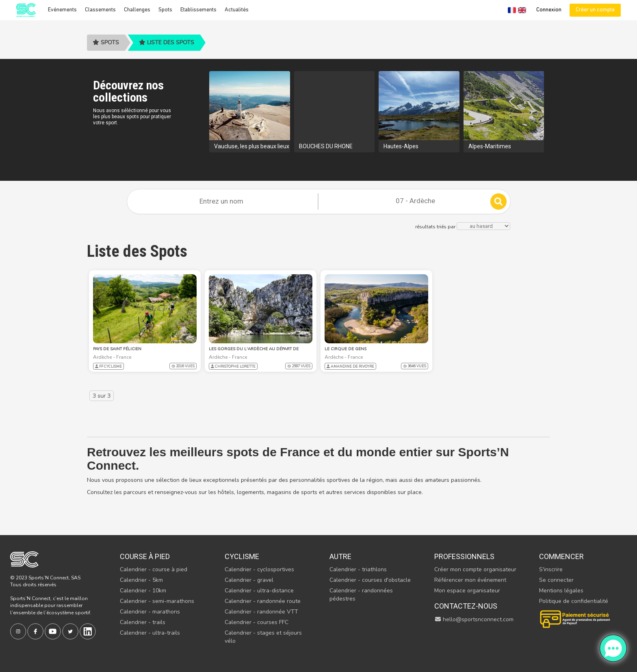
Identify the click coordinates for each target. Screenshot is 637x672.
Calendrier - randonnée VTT (261, 612)
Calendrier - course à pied (154, 569)
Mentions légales (561, 591)
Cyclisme (242, 556)
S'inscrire (551, 569)
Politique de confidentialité (574, 601)
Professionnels (464, 556)
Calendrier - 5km (141, 580)
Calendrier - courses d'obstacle (370, 580)
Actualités (237, 10)
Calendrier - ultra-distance (259, 591)
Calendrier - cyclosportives (259, 569)
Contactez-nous (466, 606)
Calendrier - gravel (249, 580)
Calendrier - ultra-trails (150, 633)
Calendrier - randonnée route (263, 601)
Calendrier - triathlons (358, 569)
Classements (100, 10)
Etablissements (198, 10)
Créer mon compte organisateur (475, 569)
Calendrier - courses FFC (257, 622)
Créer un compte (595, 10)
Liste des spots (167, 42)
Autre (340, 556)
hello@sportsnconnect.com (474, 619)
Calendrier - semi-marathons (157, 601)
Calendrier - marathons (150, 612)
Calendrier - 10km (143, 591)
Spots (165, 10)
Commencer (561, 556)
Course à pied (145, 556)
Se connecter (556, 580)
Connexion (549, 10)
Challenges (137, 10)
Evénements (62, 10)
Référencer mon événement (470, 580)
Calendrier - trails (143, 622)
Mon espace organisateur (467, 591)
